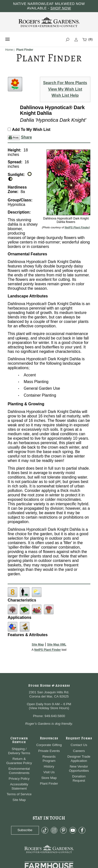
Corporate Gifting (49, 745)
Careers (79, 751)
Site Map (38, 645)
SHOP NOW (61, 8)
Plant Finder (49, 784)
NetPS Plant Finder (77, 227)
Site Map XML (57, 645)
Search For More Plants (65, 83)
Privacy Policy (19, 779)
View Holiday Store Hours (49, 708)
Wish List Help (65, 95)
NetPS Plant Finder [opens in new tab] (48, 650)
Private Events (49, 751)
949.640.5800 (55, 716)
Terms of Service (19, 794)
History (49, 766)
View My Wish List (65, 89)
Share (26, 137)
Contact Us (79, 745)
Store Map (49, 778)
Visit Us (49, 772)
